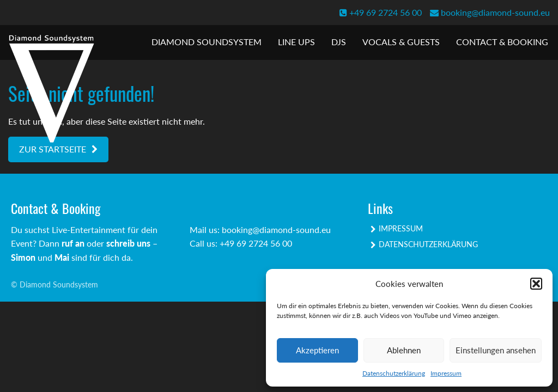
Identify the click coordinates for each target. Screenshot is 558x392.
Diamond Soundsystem (207, 42)
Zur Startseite (53, 149)
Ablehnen (404, 350)
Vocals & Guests (401, 42)
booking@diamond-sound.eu (490, 12)
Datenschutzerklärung (394, 373)
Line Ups (296, 42)
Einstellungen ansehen (496, 350)
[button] (536, 284)
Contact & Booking (502, 42)
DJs (339, 42)
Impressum (446, 373)
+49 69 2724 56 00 (381, 12)
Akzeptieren (317, 350)
